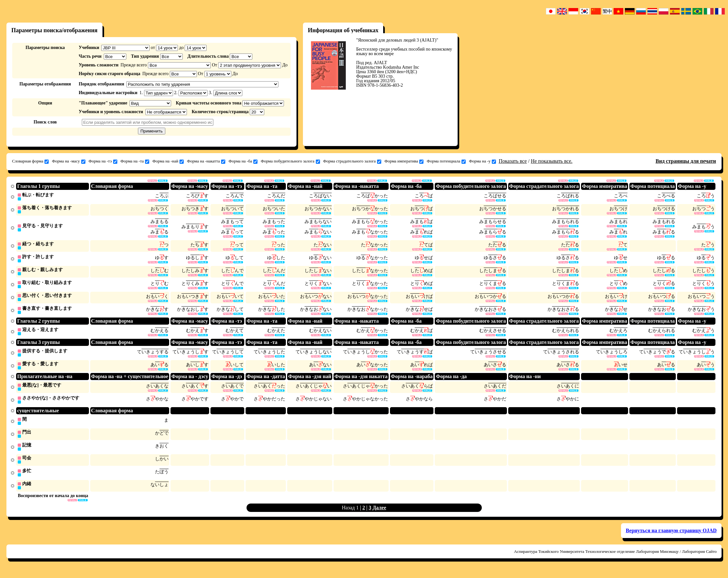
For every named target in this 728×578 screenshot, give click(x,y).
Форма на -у (482, 161)
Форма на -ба (243, 161)
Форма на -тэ (103, 161)
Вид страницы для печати (686, 161)
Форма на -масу (69, 161)
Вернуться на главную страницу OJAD (671, 537)
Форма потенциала (446, 161)
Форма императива (404, 161)
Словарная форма (30, 161)
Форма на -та (135, 161)
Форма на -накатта (206, 161)
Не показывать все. (552, 161)
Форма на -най (168, 161)
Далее (379, 514)
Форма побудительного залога (290, 161)
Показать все (513, 161)
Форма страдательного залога (352, 161)
